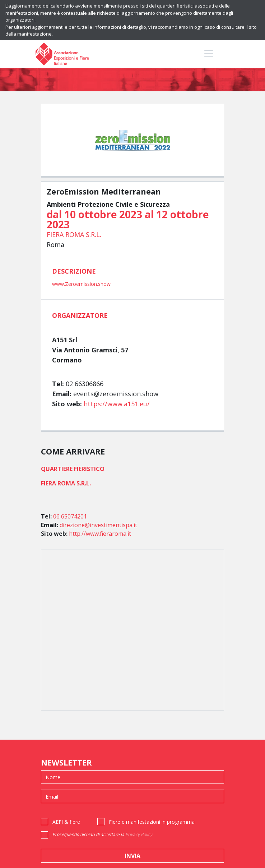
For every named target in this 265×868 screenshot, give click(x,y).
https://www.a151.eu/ (117, 404)
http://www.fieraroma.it (100, 534)
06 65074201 (70, 516)
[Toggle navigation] (209, 53)
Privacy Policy (139, 834)
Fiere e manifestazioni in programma (152, 822)
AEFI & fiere (66, 822)
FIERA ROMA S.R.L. (74, 234)
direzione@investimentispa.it (98, 525)
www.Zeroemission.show (81, 284)
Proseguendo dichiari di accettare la (102, 834)
